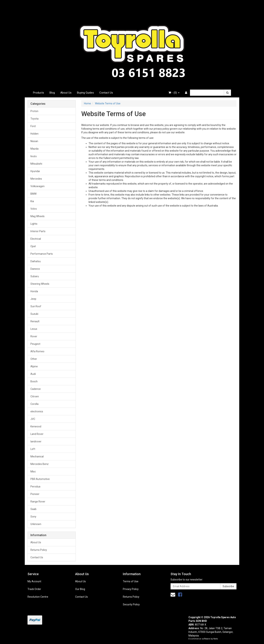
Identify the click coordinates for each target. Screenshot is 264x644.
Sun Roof (36, 306)
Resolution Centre (38, 597)
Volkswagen (37, 186)
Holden (34, 134)
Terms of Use (131, 581)
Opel (33, 246)
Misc (33, 472)
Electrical (36, 239)
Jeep (33, 299)
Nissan (34, 141)
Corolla (34, 404)
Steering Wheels (40, 284)
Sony (33, 517)
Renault (35, 321)
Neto (216, 639)
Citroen (35, 396)
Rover (34, 336)
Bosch (34, 381)
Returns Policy (39, 550)
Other (34, 359)
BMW (33, 194)
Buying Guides (85, 93)
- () (174, 93)
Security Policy (131, 604)
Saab (33, 509)
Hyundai (35, 171)
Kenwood (36, 426)
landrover (36, 441)
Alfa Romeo (37, 351)
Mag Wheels (37, 216)
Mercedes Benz (40, 464)
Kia (32, 201)
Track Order (34, 589)
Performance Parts (42, 254)
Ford (33, 126)
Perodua (35, 487)
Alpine (34, 366)
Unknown (36, 524)
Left (33, 449)
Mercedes (36, 179)
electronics (37, 411)
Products (38, 93)
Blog (52, 93)
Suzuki (34, 314)
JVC (33, 419)
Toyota (34, 119)
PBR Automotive (40, 479)
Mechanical (37, 456)
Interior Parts (38, 231)
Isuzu (34, 156)
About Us (66, 93)
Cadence (36, 389)
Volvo (34, 209)
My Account (34, 581)
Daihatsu (36, 261)
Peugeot (35, 344)
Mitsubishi (36, 164)
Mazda (34, 149)
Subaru (35, 276)
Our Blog (80, 589)
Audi (33, 374)
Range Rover (38, 502)
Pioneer (35, 494)
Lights (34, 224)
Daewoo (35, 269)
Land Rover (37, 434)
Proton (34, 111)
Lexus (34, 329)
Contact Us (106, 93)
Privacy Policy (131, 589)
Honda (34, 291)
